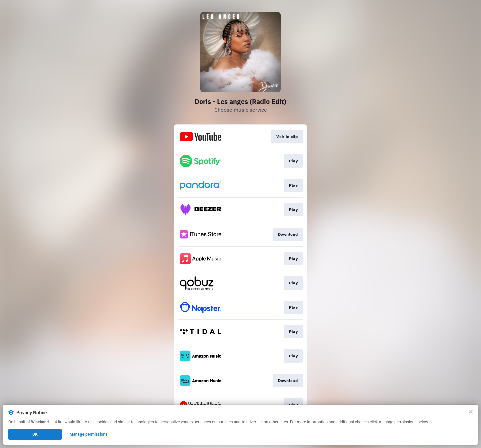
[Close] (471, 412)
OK (35, 434)
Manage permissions (89, 434)
